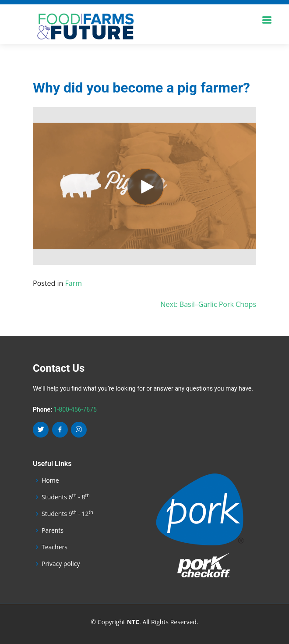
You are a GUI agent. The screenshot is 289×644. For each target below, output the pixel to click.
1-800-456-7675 (75, 409)
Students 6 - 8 (66, 497)
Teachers (55, 547)
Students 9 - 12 (67, 514)
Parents (53, 530)
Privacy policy (61, 564)
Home (50, 480)
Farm (74, 283)
